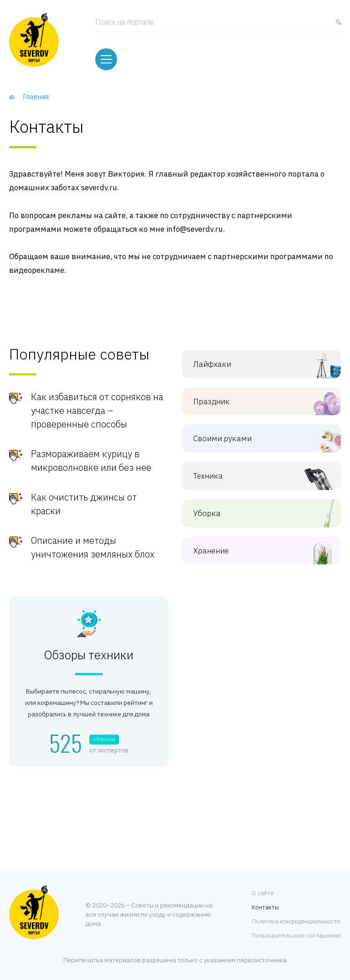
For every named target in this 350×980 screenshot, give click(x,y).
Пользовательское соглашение (296, 930)
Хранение (255, 545)
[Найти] (336, 25)
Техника (255, 471)
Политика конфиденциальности (296, 916)
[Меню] (106, 55)
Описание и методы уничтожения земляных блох (93, 542)
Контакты (265, 902)
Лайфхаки (255, 359)
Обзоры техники (89, 650)
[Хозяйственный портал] (34, 39)
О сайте (263, 888)
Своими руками (255, 434)
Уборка (255, 508)
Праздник (255, 396)
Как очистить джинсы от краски (84, 499)
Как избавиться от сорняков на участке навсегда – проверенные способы (97, 405)
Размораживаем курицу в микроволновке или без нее (91, 456)
